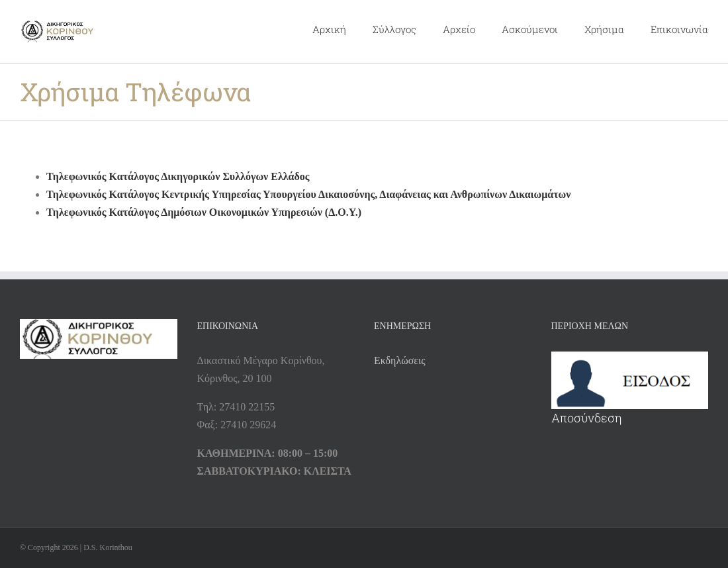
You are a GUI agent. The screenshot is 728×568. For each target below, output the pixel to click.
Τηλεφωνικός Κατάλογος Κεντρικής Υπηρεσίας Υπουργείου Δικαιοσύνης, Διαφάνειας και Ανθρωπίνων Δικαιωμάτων (308, 194)
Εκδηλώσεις (400, 360)
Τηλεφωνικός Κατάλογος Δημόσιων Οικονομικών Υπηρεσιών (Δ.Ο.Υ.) (204, 212)
